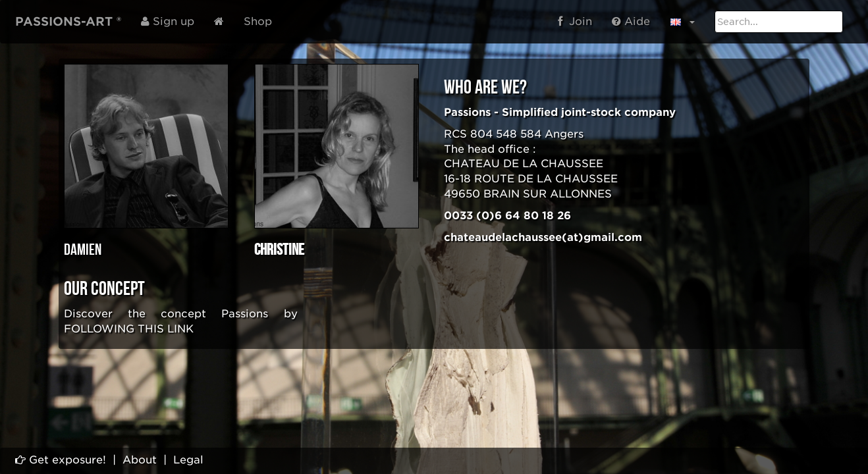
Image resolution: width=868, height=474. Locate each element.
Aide (631, 21)
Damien (83, 250)
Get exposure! (61, 460)
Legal (188, 460)
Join (575, 21)
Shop (258, 21)
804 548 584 (506, 134)
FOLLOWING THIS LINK (129, 329)
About (140, 460)
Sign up (168, 21)
